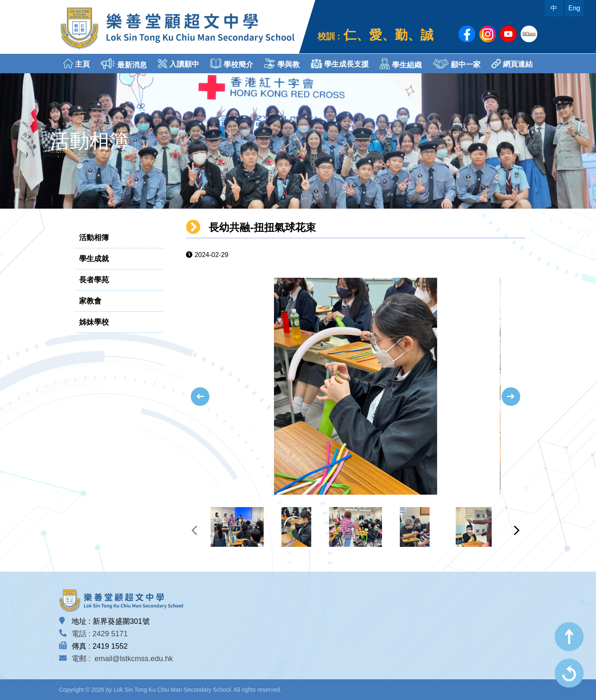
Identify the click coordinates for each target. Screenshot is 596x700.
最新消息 (124, 64)
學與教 (282, 64)
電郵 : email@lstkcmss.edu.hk (122, 659)
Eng (574, 8)
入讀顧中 (178, 64)
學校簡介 (232, 64)
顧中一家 (457, 64)
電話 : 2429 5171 (100, 634)
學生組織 (401, 64)
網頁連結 (512, 64)
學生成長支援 (340, 64)
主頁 (77, 64)
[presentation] (200, 397)
